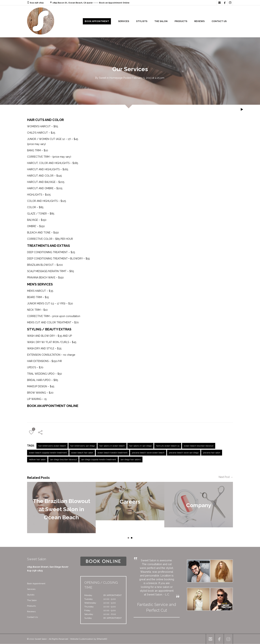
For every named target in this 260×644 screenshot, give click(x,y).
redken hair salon (37, 459)
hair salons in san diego (140, 446)
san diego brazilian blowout (63, 459)
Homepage (116, 78)
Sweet (102, 78)
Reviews (31, 612)
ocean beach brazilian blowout (199, 446)
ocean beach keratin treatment (112, 453)
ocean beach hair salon (82, 453)
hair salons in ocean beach (112, 446)
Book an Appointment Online (114, 3)
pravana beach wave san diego (184, 453)
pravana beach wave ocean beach (148, 453)
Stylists (31, 595)
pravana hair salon (212, 453)
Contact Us (32, 617)
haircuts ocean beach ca (168, 446)
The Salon (32, 600)
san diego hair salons (131, 459)
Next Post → (226, 477)
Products (31, 606)
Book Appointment (36, 584)
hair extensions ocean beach (52, 446)
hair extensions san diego (83, 446)
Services (31, 589)
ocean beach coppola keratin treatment (48, 453)
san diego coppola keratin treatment (99, 459)
